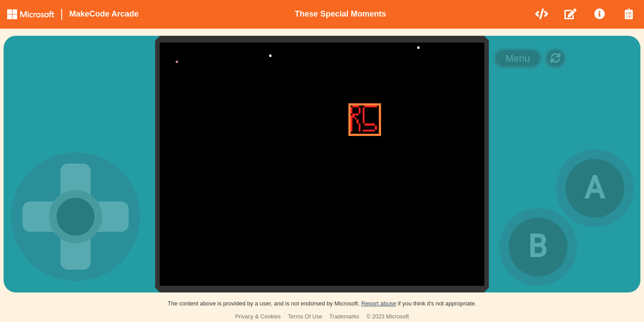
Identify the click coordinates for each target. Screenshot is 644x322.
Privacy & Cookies (258, 317)
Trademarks (345, 317)
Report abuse (379, 303)
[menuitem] (542, 14)
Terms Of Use (305, 317)
